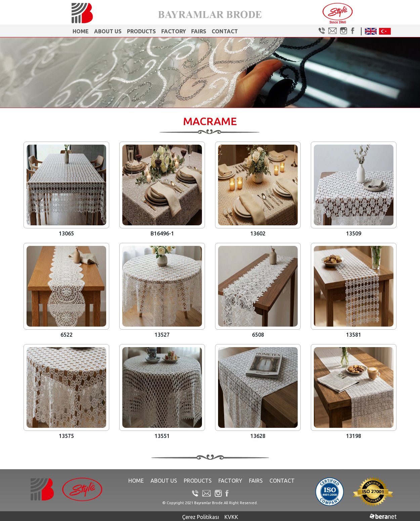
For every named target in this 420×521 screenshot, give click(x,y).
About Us (108, 31)
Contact (225, 31)
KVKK (231, 517)
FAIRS (199, 31)
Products (141, 31)
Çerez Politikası (201, 517)
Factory (174, 31)
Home (81, 31)
